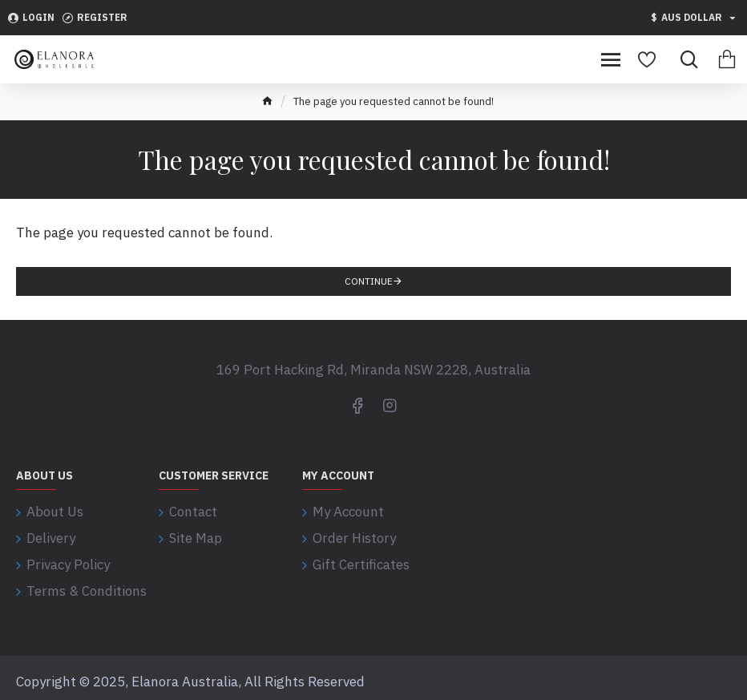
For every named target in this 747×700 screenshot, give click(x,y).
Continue (369, 281)
